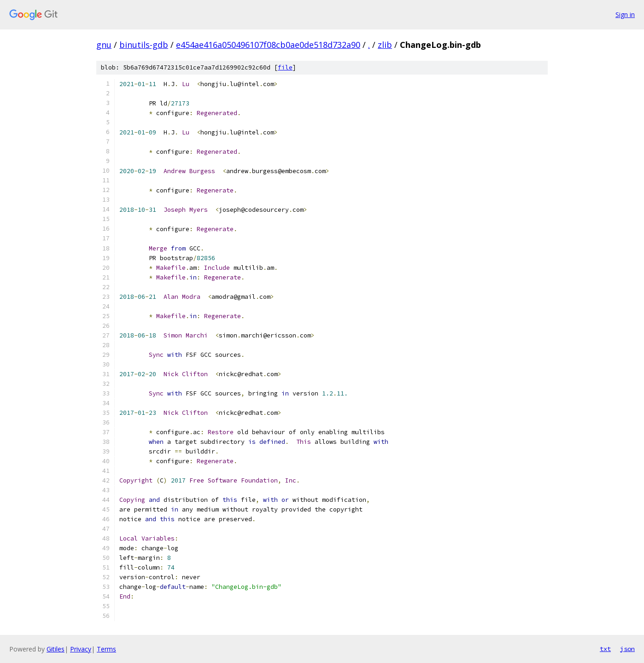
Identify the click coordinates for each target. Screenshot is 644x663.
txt (605, 649)
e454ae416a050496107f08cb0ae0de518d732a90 (268, 45)
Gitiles (56, 649)
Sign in (625, 15)
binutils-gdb (144, 45)
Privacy (81, 649)
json (627, 649)
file (285, 67)
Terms (106, 649)
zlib (385, 45)
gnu (104, 45)
